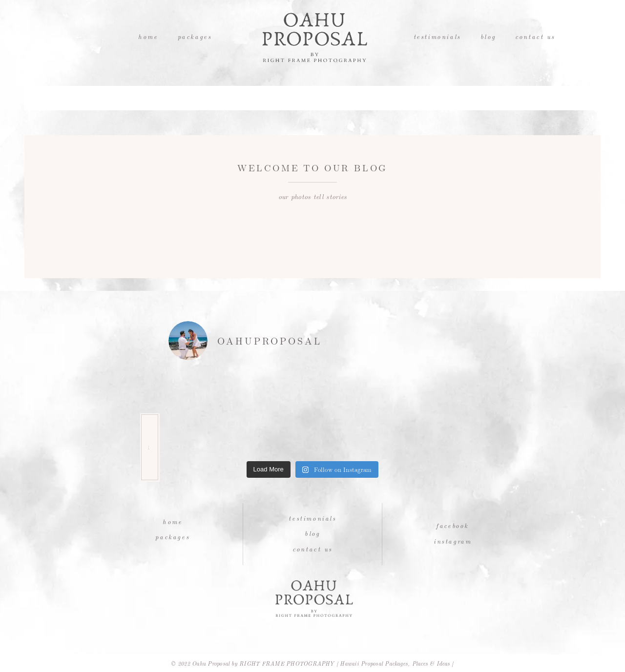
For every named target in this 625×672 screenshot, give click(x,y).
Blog (488, 36)
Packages (195, 36)
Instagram (452, 541)
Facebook (452, 525)
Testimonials (437, 36)
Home (148, 36)
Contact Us (535, 36)
